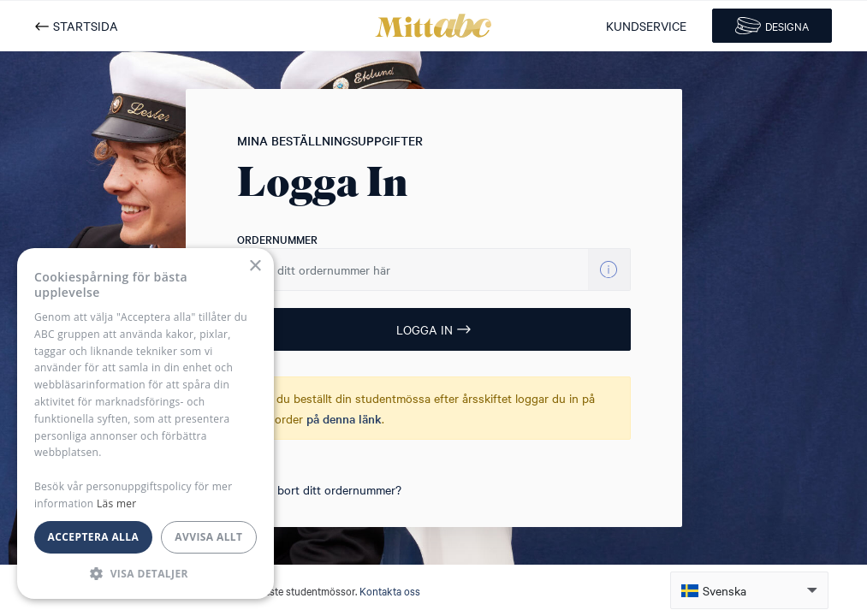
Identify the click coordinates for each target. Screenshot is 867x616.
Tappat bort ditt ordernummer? (319, 489)
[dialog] (145, 423)
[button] (749, 590)
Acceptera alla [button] (94, 537)
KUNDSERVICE (646, 26)
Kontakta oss (390, 590)
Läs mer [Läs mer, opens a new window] (117, 503)
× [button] (255, 267)
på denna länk (344, 418)
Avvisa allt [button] (208, 537)
